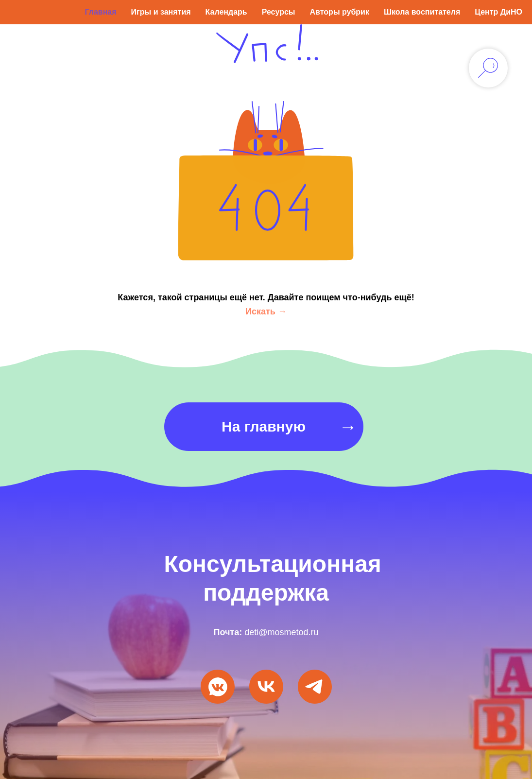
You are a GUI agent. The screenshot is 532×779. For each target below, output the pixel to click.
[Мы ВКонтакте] (218, 687)
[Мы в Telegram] (315, 687)
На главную (264, 426)
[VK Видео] (266, 687)
